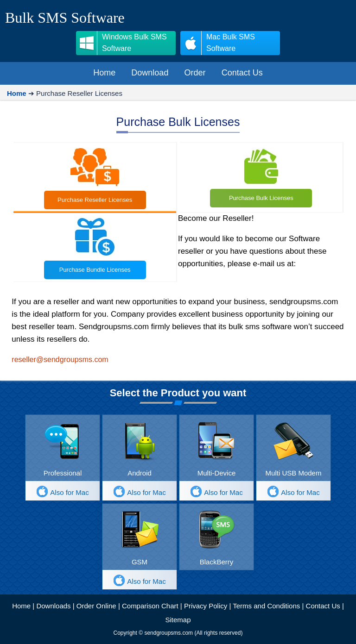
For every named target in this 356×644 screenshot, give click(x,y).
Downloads (53, 606)
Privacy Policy (206, 606)
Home (21, 606)
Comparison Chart (150, 606)
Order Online (96, 606)
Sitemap (178, 620)
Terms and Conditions (266, 606)
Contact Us (323, 606)
